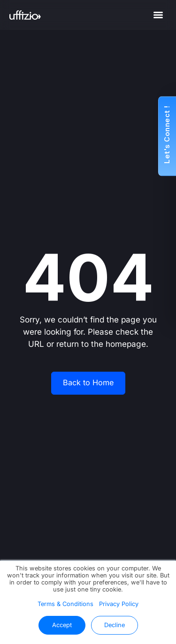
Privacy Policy (119, 604)
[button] (167, 136)
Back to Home (88, 383)
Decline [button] (115, 625)
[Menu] (158, 15)
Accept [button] (62, 625)
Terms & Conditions (65, 604)
